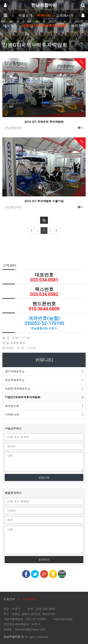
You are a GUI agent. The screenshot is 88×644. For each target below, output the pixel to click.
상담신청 (44, 477)
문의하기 (44, 559)
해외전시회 (12, 406)
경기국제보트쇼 (15, 371)
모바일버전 (30, 599)
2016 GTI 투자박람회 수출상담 (44, 201)
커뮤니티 (44, 15)
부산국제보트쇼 (15, 380)
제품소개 (25, 15)
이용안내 (9, 599)
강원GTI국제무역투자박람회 (44, 26)
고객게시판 (65, 15)
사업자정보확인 (63, 619)
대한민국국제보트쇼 (18, 388)
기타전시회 (12, 414)
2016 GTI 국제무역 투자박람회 (44, 122)
